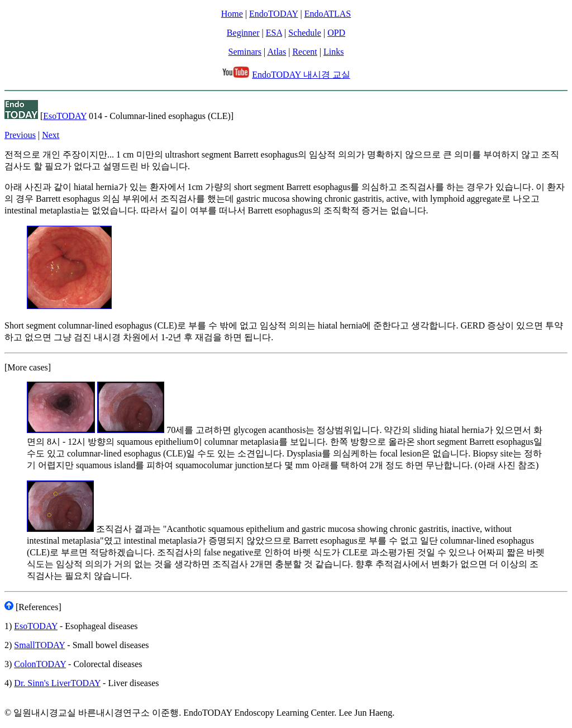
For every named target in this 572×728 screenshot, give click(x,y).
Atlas (277, 52)
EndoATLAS (328, 14)
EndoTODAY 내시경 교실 (301, 75)
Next (51, 135)
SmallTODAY (39, 645)
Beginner (243, 33)
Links (333, 52)
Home (232, 14)
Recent (304, 52)
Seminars (245, 52)
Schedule (305, 33)
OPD (336, 33)
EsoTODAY (65, 116)
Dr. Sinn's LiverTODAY (57, 683)
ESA (274, 33)
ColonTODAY (40, 664)
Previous (20, 135)
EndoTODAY (273, 14)
